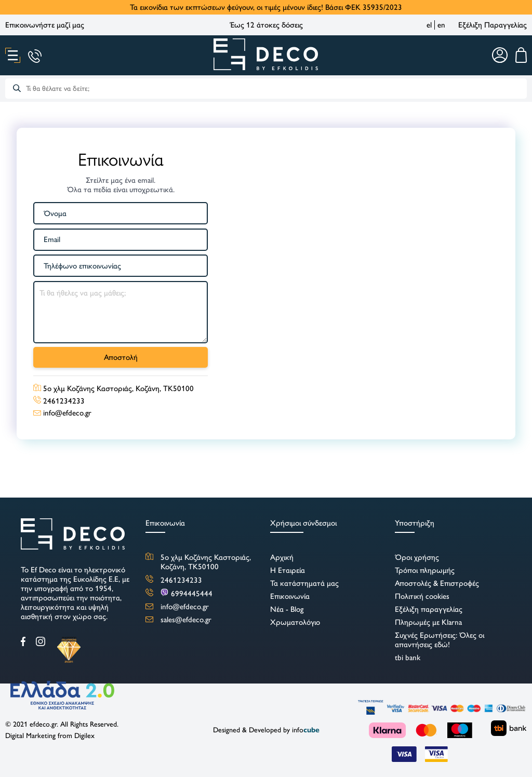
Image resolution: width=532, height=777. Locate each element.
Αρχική (282, 557)
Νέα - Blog (287, 609)
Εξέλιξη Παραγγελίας (493, 25)
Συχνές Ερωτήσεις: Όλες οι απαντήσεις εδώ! (440, 640)
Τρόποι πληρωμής (425, 570)
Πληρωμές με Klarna (428, 622)
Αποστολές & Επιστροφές (437, 583)
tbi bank (408, 658)
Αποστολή (121, 357)
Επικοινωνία (290, 596)
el (429, 25)
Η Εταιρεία (288, 570)
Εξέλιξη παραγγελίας (429, 609)
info (306, 730)
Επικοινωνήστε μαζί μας (45, 25)
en (441, 25)
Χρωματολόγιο (295, 622)
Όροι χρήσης (417, 557)
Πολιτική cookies (422, 596)
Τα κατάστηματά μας (304, 583)
